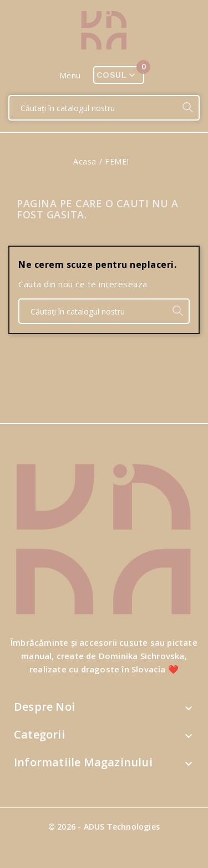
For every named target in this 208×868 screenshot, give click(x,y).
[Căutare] (93, 108)
